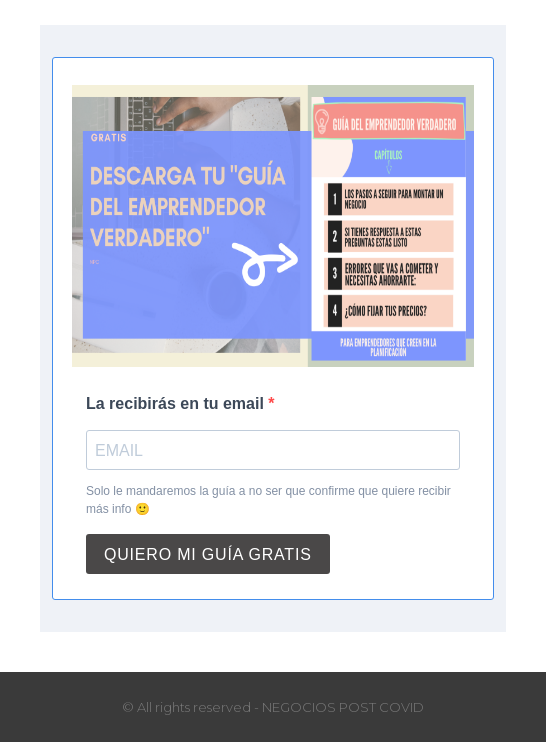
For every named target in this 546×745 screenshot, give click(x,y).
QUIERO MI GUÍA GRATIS (208, 554)
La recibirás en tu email (177, 403)
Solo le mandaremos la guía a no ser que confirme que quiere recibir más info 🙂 (268, 500)
